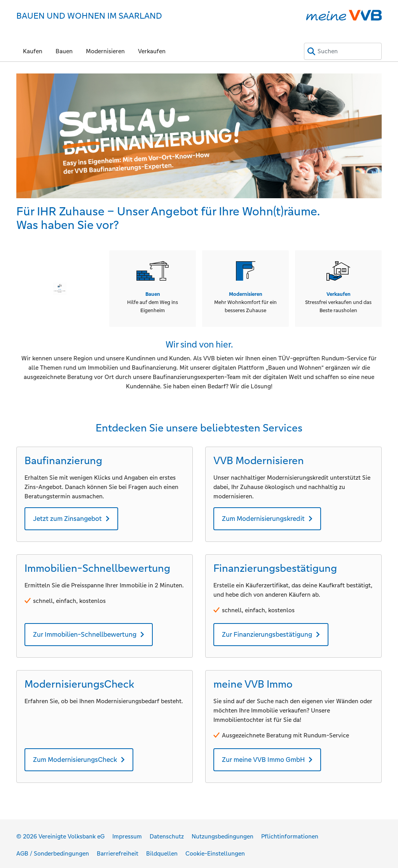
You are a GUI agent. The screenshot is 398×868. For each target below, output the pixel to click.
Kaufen (33, 51)
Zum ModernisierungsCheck (75, 757)
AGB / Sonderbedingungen (53, 851)
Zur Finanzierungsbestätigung (267, 631)
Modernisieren (105, 51)
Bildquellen (162, 851)
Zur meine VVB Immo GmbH (263, 757)
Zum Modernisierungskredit (263, 515)
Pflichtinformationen (290, 834)
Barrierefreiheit (118, 851)
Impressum (127, 834)
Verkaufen (152, 51)
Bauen (64, 51)
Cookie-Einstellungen (215, 851)
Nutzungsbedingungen (223, 834)
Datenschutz (167, 834)
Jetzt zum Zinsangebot (67, 515)
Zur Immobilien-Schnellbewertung (85, 631)
